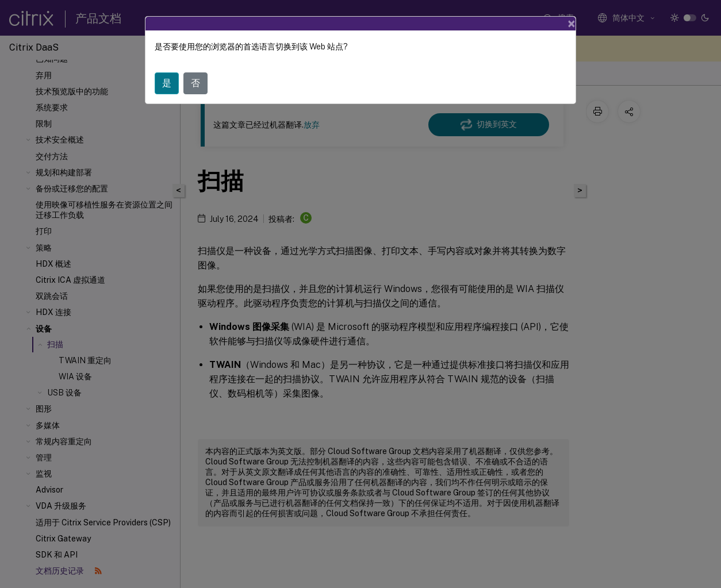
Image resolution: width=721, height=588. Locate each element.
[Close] (572, 24)
